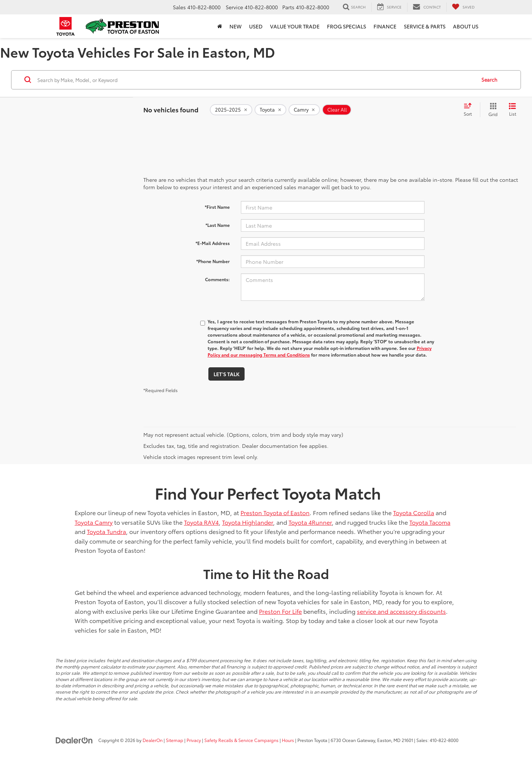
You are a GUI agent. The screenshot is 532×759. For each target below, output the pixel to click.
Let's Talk (226, 374)
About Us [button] (466, 26)
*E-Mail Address (213, 243)
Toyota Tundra (106, 531)
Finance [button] (385, 26)
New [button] (236, 26)
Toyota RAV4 (201, 522)
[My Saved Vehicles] (463, 7)
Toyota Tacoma (430, 522)
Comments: (217, 279)
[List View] (512, 110)
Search (489, 79)
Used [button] (256, 26)
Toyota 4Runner (310, 522)
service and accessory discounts (401, 611)
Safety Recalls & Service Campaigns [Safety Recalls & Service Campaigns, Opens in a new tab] (241, 740)
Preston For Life (280, 611)
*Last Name (218, 225)
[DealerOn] (74, 740)
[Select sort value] (470, 110)
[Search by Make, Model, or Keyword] (255, 80)
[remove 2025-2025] (231, 110)
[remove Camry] (304, 110)
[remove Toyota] (270, 110)
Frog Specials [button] (347, 26)
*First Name (217, 207)
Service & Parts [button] (425, 26)
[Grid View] (492, 110)
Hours (288, 740)
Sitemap (175, 740)
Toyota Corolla (414, 512)
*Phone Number (213, 261)
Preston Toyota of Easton (275, 512)
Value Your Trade (295, 26)
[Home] (220, 26)
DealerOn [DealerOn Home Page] (153, 740)
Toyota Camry (94, 522)
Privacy (194, 740)
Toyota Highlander (248, 522)
